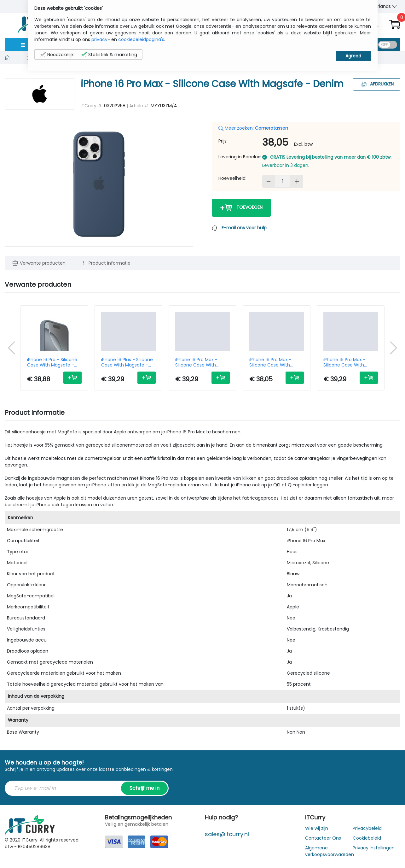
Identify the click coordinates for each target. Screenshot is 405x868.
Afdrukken (377, 84)
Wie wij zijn (317, 828)
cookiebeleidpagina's (141, 39)
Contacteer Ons (323, 838)
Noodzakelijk (57, 55)
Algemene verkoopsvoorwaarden (330, 851)
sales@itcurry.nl (227, 834)
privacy (99, 39)
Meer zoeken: (253, 128)
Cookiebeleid (367, 838)
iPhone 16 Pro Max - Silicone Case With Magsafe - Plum (270, 362)
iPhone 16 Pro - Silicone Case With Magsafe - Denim (52, 362)
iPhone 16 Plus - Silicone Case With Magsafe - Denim (127, 362)
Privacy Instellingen (374, 848)
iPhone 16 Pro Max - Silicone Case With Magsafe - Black (344, 362)
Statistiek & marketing (109, 55)
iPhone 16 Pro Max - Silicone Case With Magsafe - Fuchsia (196, 362)
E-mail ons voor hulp (244, 228)
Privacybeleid (367, 828)
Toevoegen (241, 208)
